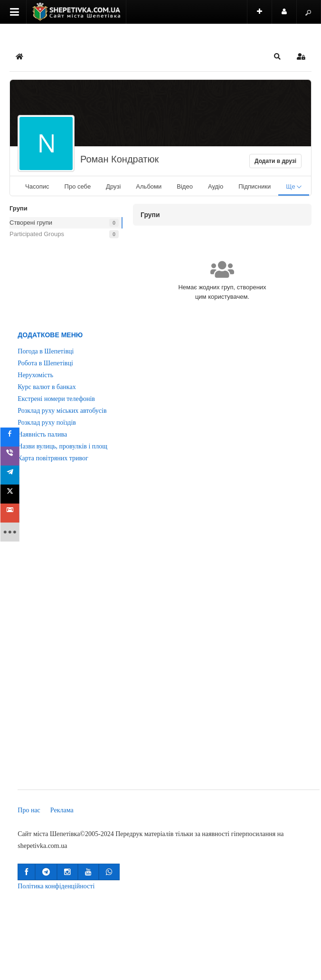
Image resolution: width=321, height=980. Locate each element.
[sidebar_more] (13, 532)
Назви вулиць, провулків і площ (62, 446)
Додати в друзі (275, 161)
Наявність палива (42, 434)
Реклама (62, 810)
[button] (277, 57)
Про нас (29, 810)
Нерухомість (35, 375)
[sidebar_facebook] (13, 437)
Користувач (289, 16)
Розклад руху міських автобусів (62, 411)
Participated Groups (37, 234)
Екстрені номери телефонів (56, 399)
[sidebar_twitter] (13, 494)
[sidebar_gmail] (13, 513)
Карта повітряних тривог (53, 458)
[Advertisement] (52, 633)
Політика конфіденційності (56, 886)
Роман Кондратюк (119, 159)
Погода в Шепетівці (46, 351)
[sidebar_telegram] (13, 475)
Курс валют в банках (47, 387)
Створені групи (31, 223)
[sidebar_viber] (13, 456)
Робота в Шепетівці (45, 363)
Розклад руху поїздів (47, 423)
